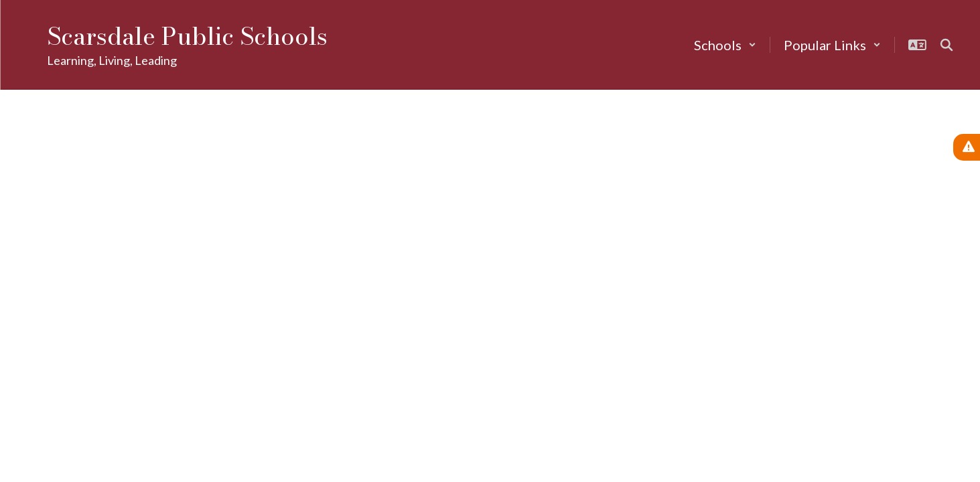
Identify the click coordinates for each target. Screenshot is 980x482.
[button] (725, 45)
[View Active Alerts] (967, 147)
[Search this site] (947, 45)
